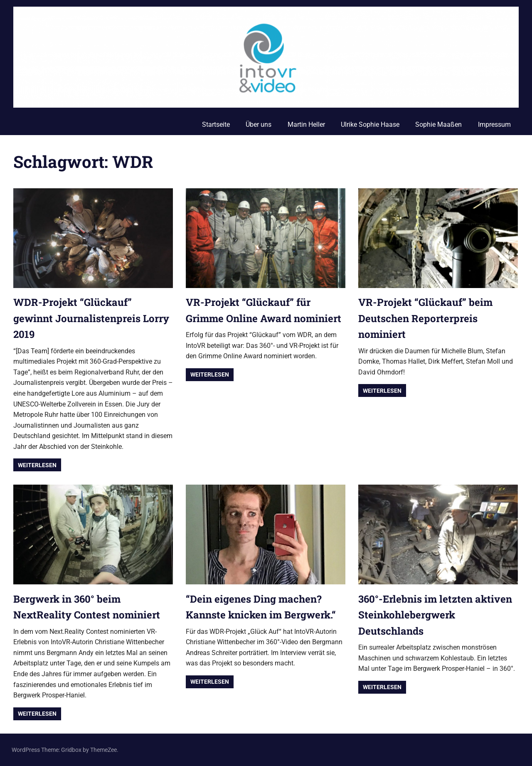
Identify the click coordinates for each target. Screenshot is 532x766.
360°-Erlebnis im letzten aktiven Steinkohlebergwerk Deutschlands (435, 615)
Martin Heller (306, 124)
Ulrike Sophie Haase (370, 124)
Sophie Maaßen (438, 124)
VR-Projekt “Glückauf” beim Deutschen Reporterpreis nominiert (425, 318)
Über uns (259, 124)
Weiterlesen (37, 465)
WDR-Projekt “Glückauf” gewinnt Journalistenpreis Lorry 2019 (91, 318)
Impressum (494, 124)
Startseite (216, 124)
